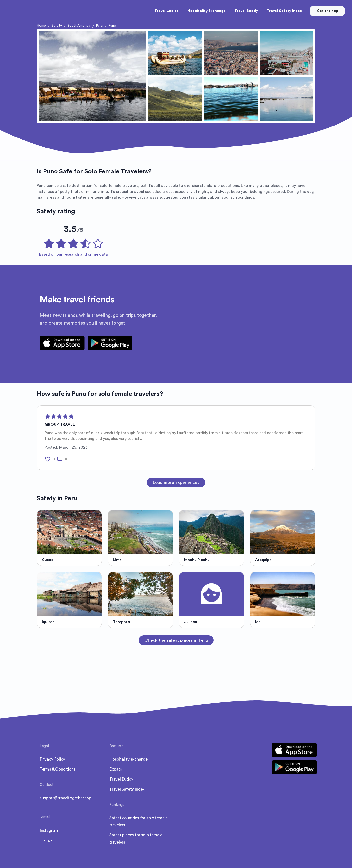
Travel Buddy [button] (246, 11)
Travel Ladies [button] (167, 11)
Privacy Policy (52, 759)
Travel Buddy (121, 779)
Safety (57, 26)
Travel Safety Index (127, 789)
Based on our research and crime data (73, 254)
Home (41, 26)
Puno (112, 26)
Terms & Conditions (57, 769)
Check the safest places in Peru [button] (176, 640)
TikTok (46, 840)
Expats (116, 769)
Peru (99, 26)
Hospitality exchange (128, 759)
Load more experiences (176, 482)
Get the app (327, 11)
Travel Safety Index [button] (284, 11)
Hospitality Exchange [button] (207, 11)
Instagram (49, 830)
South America (79, 26)
